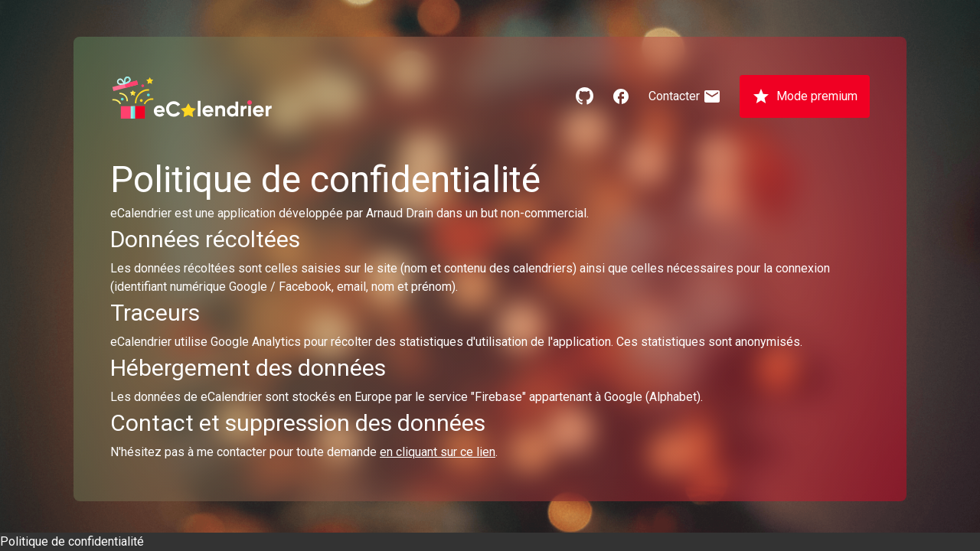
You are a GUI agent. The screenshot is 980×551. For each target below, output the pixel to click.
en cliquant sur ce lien (438, 452)
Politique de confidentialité (72, 541)
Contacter (685, 96)
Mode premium (805, 96)
